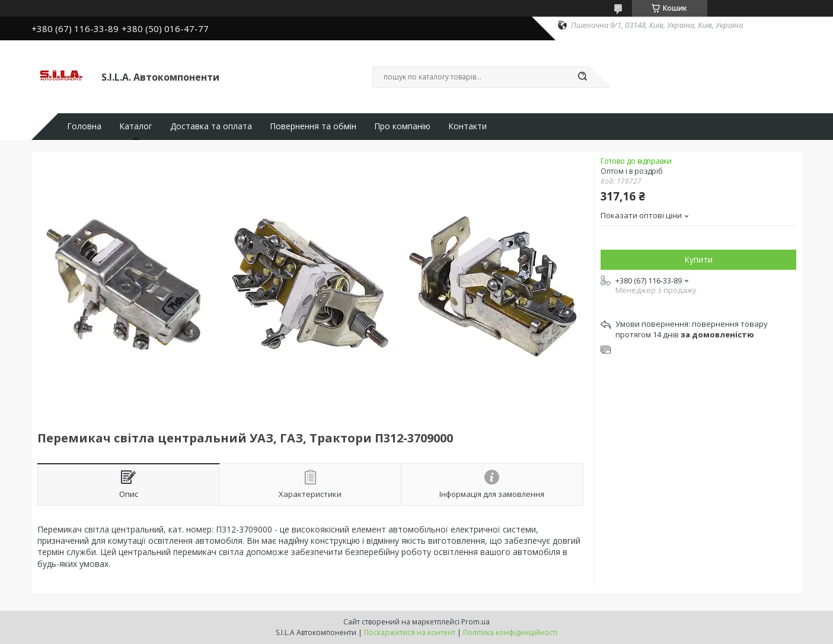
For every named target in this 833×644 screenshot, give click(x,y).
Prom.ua (475, 622)
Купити (698, 259)
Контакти (467, 126)
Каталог (136, 126)
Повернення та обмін (313, 126)
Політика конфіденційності (510, 632)
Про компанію (402, 126)
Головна (84, 126)
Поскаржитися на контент (410, 632)
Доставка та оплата (211, 126)
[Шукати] (583, 77)
